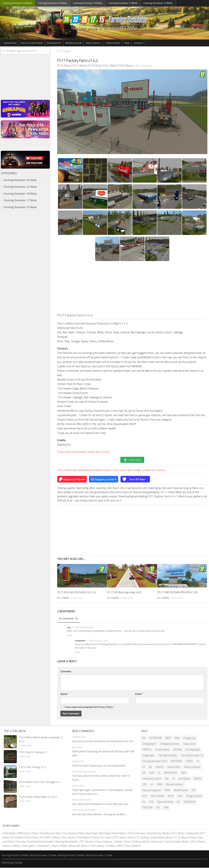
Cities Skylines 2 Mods (109, 842)
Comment (66, 672)
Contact (19, 863)
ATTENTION (156, 738)
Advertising (7, 863)
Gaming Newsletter (67, 842)
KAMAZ (198, 779)
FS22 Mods (178, 834)
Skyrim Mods (59, 846)
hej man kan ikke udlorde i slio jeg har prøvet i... (100, 815)
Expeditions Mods (161, 838)
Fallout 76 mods (101, 838)
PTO (151, 802)
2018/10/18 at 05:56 (84, 628)
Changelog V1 (149, 744)
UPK (166, 808)
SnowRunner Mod (50, 834)
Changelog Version (170, 744)
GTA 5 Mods (197, 842)
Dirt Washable (193, 750)
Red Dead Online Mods (112, 834)
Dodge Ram (148, 756)
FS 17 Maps (65, 51)
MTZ (145, 796)
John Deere (184, 779)
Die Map (177, 750)
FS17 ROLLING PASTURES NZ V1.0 (77, 593)
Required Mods (165, 802)
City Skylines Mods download (80, 834)
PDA (180, 796)
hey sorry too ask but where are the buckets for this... (104, 742)
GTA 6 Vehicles (136, 834)
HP (144, 773)
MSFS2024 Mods (28, 834)
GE (150, 767)
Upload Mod (10, 43)
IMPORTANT (171, 773)
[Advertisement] (132, 288)
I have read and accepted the (88, 707)
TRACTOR (147, 808)
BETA (168, 738)
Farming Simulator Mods (17, 3)
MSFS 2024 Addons (129, 846)
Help (127, 43)
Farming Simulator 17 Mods (20, 200)
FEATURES (176, 761)
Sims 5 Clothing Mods (137, 842)
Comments (69, 619)
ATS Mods (17, 838)
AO (144, 738)
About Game (93, 43)
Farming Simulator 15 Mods (20, 207)
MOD (167, 791)
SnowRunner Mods (158, 834)
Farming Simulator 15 (192, 756)
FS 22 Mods (181, 838)
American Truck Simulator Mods (170, 842)
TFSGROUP (189, 802)
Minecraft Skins (78, 846)
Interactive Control (152, 779)
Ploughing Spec (194, 796)
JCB (167, 779)
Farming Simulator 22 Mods (20, 187)
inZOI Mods (9, 834)
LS (152, 785)
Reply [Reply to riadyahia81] (77, 653)
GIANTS (160, 767)
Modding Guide (73, 43)
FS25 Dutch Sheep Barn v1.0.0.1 (38, 797)
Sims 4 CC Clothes (139, 838)
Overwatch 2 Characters (36, 846)
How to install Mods (32, 43)
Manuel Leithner (174, 785)
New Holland (157, 796)
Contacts (138, 43)
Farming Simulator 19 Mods (20, 194)
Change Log (189, 738)
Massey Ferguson (152, 791)
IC (159, 773)
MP (193, 791)
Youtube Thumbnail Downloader (35, 842)
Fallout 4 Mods (11, 846)
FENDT (189, 761)
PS (144, 802)
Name (65, 694)
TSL (158, 808)
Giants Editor (113, 43)
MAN (160, 785)
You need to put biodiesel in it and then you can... (101, 804)
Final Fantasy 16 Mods (102, 846)
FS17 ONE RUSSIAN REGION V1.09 (177, 593)
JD (173, 779)
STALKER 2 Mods (50, 838)
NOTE (171, 796)
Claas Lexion (190, 744)
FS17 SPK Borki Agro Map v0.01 (126, 593)
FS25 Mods (83, 838)
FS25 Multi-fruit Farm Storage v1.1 (40, 782)
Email (139, 694)
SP (178, 802)
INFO (184, 773)
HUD (152, 773)
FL (198, 761)
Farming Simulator (168, 756)
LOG (145, 785)
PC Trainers (87, 842)
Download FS (54, 43)
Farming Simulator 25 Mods (20, 180)
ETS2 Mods (119, 838)
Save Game (68, 838)
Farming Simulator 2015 (155, 761)
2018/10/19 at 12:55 (98, 641)
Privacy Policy (105, 707)
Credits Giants (162, 750)
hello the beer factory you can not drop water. (99, 766)
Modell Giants (181, 791)
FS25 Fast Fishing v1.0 (33, 767)
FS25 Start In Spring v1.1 (34, 752)
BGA (177, 738)
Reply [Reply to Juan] (69, 636)
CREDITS (147, 750)
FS (144, 767)
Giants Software (192, 767)
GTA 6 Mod (31, 838)
